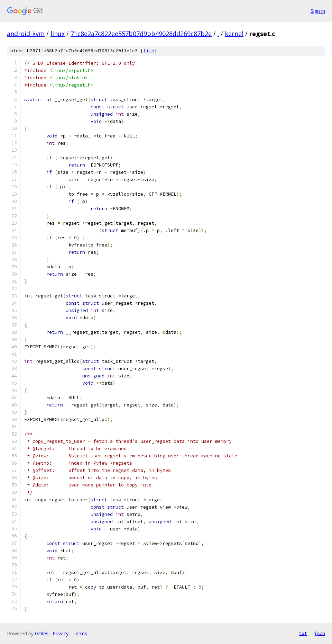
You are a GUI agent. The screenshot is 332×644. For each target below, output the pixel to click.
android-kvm (26, 34)
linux (58, 34)
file (149, 51)
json (320, 633)
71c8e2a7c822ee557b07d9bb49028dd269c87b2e (141, 34)
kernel (234, 34)
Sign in (318, 11)
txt (303, 633)
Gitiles (42, 633)
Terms (80, 633)
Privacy (61, 633)
